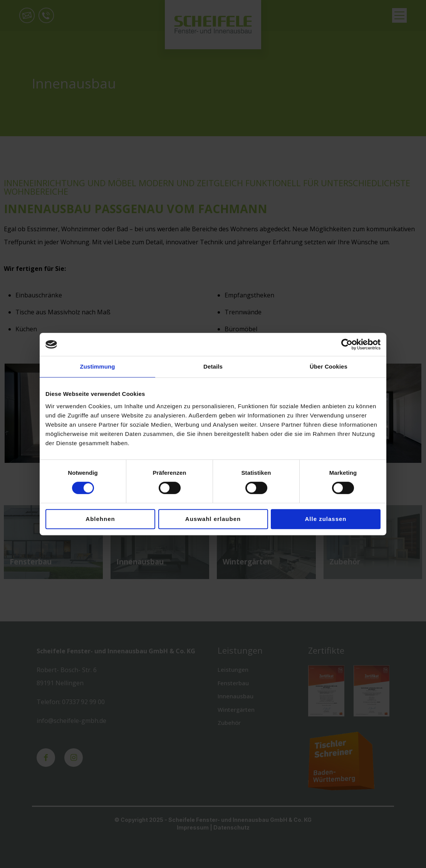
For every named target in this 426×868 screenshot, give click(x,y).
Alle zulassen (325, 519)
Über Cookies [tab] (329, 366)
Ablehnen (100, 519)
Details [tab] (213, 366)
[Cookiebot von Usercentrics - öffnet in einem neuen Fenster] (347, 344)
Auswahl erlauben (213, 519)
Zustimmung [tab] (98, 366)
